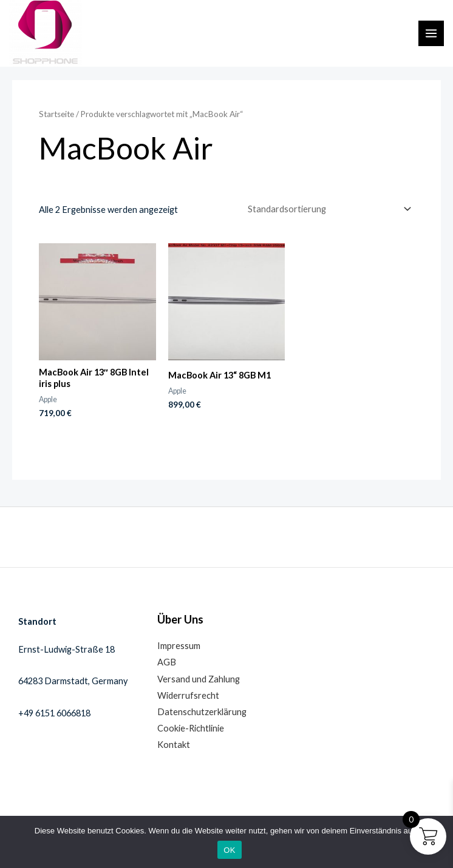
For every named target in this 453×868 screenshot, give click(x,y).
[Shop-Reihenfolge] (327, 209)
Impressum (179, 646)
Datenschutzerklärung (202, 712)
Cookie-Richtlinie (191, 728)
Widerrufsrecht (188, 695)
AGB (167, 662)
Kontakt (174, 745)
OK (229, 850)
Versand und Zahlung (199, 679)
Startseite (56, 114)
